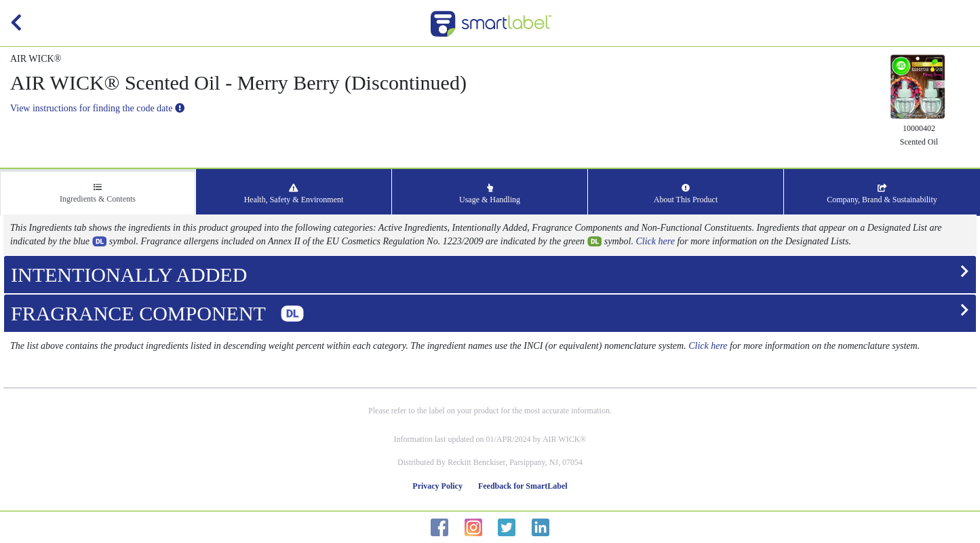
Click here (655, 241)
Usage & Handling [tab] (490, 194)
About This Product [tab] (686, 194)
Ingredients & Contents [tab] (98, 193)
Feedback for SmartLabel (523, 486)
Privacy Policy (437, 486)
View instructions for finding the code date (97, 108)
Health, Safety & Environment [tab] (294, 194)
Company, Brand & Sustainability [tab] (882, 194)
